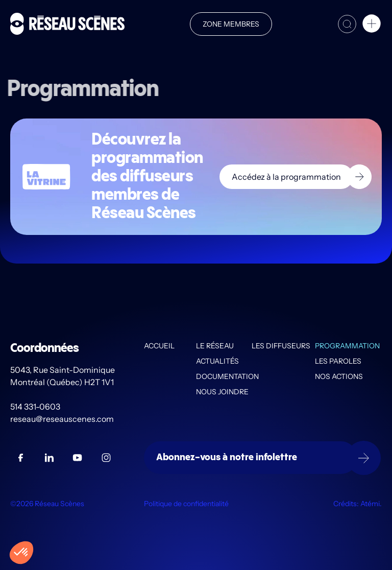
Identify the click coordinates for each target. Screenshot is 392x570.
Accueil (159, 346)
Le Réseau (215, 346)
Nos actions (339, 376)
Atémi (370, 504)
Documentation (224, 376)
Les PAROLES (338, 361)
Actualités (217, 361)
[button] (372, 25)
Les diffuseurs (281, 346)
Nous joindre (222, 392)
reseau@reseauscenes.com (63, 419)
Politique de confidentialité (186, 504)
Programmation (347, 346)
